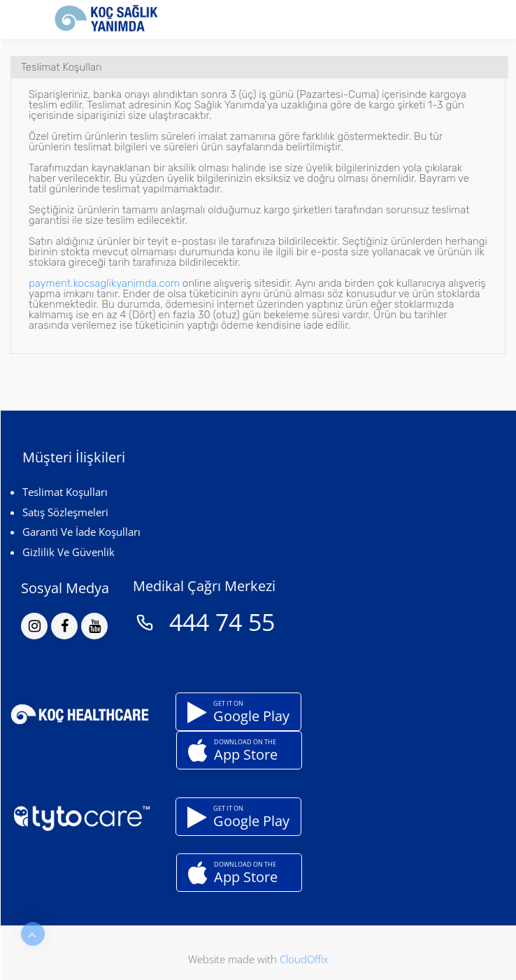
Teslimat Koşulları (65, 492)
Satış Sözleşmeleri (65, 512)
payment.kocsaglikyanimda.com (104, 283)
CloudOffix (304, 959)
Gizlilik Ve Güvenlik (69, 552)
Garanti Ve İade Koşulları (81, 532)
